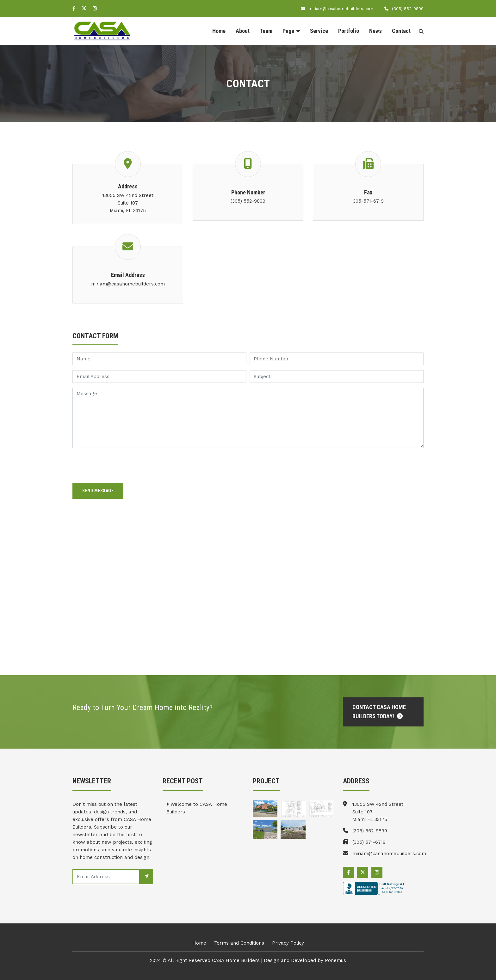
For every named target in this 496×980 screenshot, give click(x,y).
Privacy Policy (288, 943)
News (375, 31)
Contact (401, 31)
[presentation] (121, 465)
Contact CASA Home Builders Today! (379, 712)
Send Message (98, 491)
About (243, 31)
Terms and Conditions (239, 943)
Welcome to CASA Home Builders (197, 808)
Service (319, 31)
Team (266, 31)
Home (219, 31)
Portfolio (349, 31)
